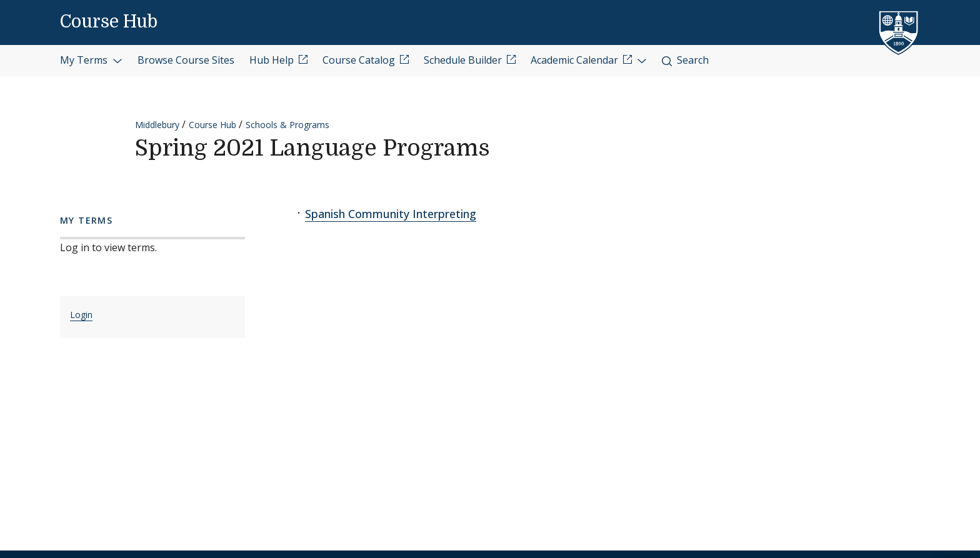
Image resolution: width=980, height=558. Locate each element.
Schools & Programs (287, 125)
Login (81, 315)
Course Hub (109, 22)
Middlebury (157, 125)
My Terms (91, 60)
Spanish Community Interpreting (391, 214)
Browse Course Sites (186, 60)
